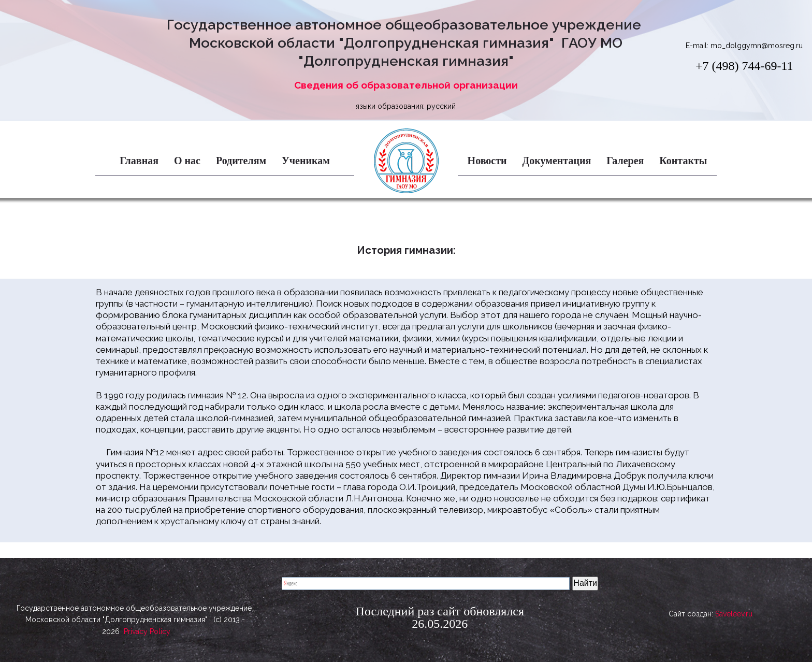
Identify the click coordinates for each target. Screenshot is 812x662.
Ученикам (306, 161)
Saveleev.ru (734, 616)
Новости (487, 161)
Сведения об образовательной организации (406, 85)
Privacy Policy (147, 639)
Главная (139, 161)
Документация (557, 161)
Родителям (241, 161)
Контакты (683, 161)
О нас (187, 161)
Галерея (625, 161)
